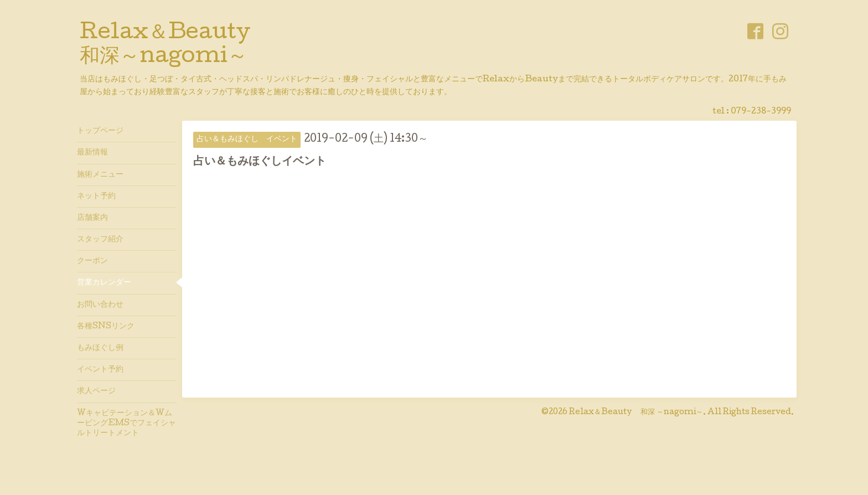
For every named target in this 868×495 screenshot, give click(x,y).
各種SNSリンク (106, 327)
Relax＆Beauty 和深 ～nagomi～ (636, 412)
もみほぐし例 (100, 348)
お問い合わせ (100, 305)
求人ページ (96, 391)
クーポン (92, 261)
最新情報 (92, 153)
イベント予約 (100, 370)
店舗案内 (92, 218)
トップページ (100, 131)
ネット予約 (96, 197)
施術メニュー (100, 175)
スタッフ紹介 (100, 240)
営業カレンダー (104, 283)
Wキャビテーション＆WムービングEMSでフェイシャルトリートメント (126, 424)
